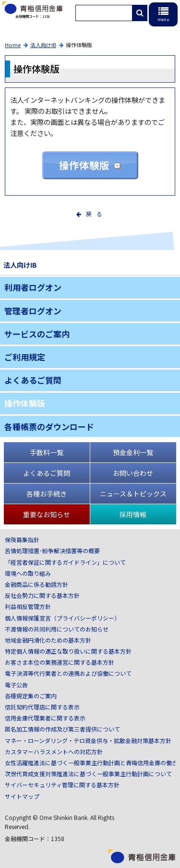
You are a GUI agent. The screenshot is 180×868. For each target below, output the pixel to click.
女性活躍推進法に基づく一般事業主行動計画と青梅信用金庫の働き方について (90, 763)
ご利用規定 (25, 357)
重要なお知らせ (47, 514)
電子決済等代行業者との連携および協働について (68, 673)
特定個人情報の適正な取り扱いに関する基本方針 (68, 651)
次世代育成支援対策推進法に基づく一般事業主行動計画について (88, 774)
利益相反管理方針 (28, 606)
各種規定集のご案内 (31, 696)
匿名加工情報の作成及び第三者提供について (62, 729)
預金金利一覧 (133, 452)
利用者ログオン (33, 287)
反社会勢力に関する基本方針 (42, 595)
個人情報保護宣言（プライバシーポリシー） (62, 618)
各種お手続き (47, 494)
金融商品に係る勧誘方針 (36, 584)
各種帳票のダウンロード (49, 427)
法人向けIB (43, 45)
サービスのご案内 (37, 334)
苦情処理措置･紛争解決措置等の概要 (52, 551)
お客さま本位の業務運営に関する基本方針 (60, 662)
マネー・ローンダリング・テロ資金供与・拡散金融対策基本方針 (88, 740)
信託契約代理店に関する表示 (42, 707)
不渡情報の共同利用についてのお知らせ (57, 629)
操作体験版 (84, 165)
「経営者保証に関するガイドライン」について (65, 562)
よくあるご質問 (33, 380)
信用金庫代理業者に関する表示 (45, 718)
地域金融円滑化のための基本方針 (48, 640)
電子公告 (16, 685)
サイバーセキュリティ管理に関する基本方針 (62, 785)
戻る (96, 214)
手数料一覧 (47, 452)
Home (13, 45)
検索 (144, 13)
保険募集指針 (22, 539)
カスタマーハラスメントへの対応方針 (54, 751)
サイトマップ (22, 796)
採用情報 (133, 514)
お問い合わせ (133, 473)
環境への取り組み (28, 573)
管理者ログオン (33, 311)
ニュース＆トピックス (133, 494)
